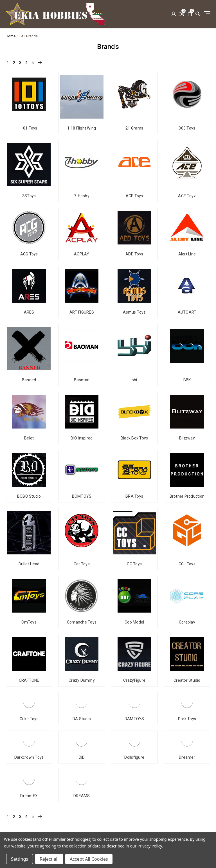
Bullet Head (29, 564)
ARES (29, 312)
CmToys (29, 602)
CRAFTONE (29, 641)
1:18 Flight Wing (82, 128)
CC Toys (134, 564)
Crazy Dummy (82, 641)
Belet (29, 438)
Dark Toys (187, 679)
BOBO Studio (29, 496)
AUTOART (187, 312)
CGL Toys (187, 564)
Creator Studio (187, 641)
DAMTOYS (134, 679)
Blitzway (187, 438)
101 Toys (29, 128)
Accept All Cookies (89, 859)
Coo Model (134, 602)
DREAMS (82, 756)
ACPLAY (82, 254)
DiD (82, 718)
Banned (29, 380)
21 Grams (134, 128)
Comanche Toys (82, 602)
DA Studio (82, 679)
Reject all (49, 859)
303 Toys (187, 128)
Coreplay (187, 602)
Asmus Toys (134, 312)
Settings (20, 859)
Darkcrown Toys (29, 718)
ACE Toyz (187, 196)
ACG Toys (29, 254)
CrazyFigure (134, 641)
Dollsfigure (134, 718)
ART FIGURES (82, 312)
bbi (134, 380)
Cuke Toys (29, 679)
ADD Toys (134, 254)
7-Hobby (82, 196)
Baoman (82, 380)
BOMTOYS (82, 496)
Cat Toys (82, 564)
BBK (187, 380)
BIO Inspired (82, 438)
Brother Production (187, 496)
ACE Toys (134, 196)
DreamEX (29, 756)
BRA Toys (134, 496)
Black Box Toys (134, 438)
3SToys (29, 196)
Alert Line (187, 254)
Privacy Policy (150, 846)
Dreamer (187, 718)
